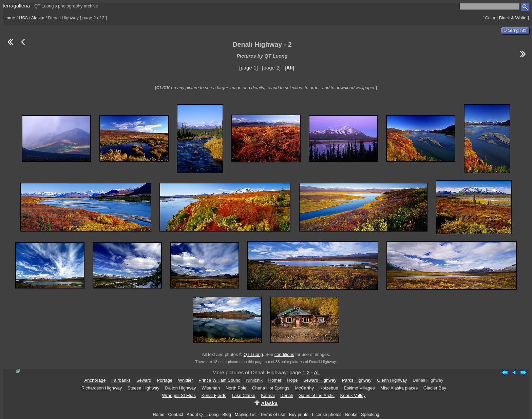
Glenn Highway (392, 380)
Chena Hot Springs (271, 388)
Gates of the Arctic (317, 395)
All (317, 372)
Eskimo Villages (359, 388)
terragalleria (16, 6)
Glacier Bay (435, 388)
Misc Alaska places (399, 388)
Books (351, 414)
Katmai (268, 395)
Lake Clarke (243, 395)
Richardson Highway (102, 388)
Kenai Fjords (214, 395)
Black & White (513, 18)
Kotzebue (329, 388)
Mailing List (246, 414)
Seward (144, 380)
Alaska (38, 18)
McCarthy (304, 388)
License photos (327, 414)
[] (289, 68)
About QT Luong (203, 414)
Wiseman (211, 388)
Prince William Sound (220, 380)
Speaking (370, 414)
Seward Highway (320, 380)
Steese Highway (144, 388)
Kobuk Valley (353, 395)
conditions (284, 354)
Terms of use (273, 414)
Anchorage (95, 380)
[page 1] (249, 68)
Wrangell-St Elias (179, 395)
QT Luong (253, 354)
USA (23, 18)
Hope (292, 380)
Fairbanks (121, 380)
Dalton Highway (180, 388)
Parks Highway (357, 380)
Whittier (186, 380)
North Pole (236, 388)
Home (9, 18)
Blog (227, 414)
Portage (165, 380)
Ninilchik (254, 380)
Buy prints (299, 414)
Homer (275, 380)
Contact (175, 414)
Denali (287, 395)
